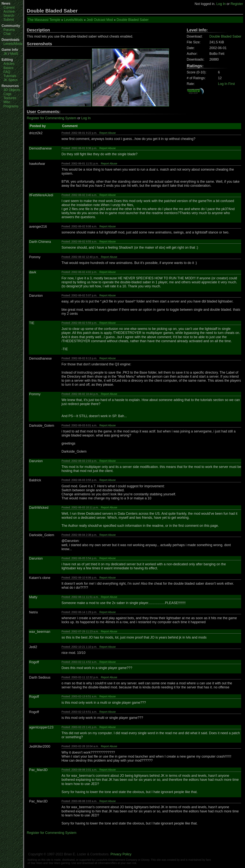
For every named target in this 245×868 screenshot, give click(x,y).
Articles (9, 64)
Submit (9, 20)
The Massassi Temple (44, 20)
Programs (11, 106)
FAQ (7, 72)
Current (9, 7)
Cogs (7, 94)
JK (5, 54)
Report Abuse (107, 133)
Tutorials (10, 76)
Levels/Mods (13, 44)
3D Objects (12, 90)
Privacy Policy (121, 854)
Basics (8, 68)
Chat (7, 34)
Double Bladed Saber (133, 20)
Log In (221, 4)
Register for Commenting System (52, 118)
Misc (7, 102)
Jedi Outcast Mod (100, 20)
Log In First (226, 84)
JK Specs (11, 80)
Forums (9, 30)
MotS (14, 54)
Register (237, 4)
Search (9, 16)
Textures (10, 98)
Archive (9, 12)
